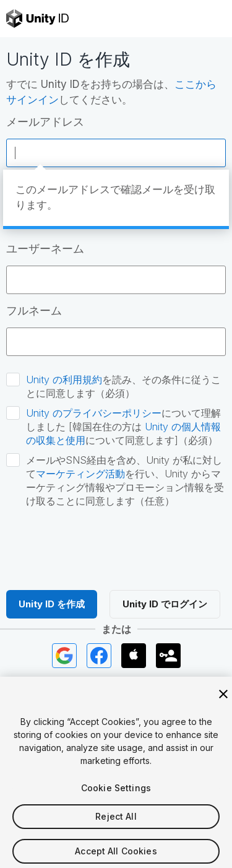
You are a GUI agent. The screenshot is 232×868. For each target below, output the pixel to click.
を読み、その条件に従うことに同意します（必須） (123, 386)
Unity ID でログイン (165, 604)
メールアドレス (45, 122)
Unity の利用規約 (64, 380)
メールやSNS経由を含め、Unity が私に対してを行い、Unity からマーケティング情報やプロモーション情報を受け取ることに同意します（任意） (125, 480)
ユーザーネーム (45, 249)
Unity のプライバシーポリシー (94, 413)
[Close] (223, 701)
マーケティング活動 (80, 474)
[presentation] (100, 547)
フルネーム (34, 310)
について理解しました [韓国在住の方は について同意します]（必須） (123, 427)
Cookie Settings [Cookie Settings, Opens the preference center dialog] (116, 795)
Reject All (116, 823)
